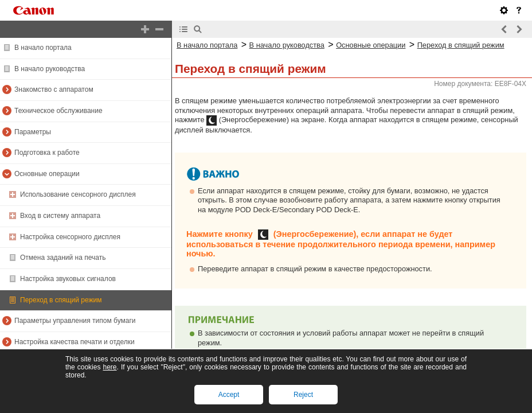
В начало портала (43, 48)
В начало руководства (50, 69)
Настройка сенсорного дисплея (70, 237)
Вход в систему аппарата (60, 216)
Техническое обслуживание (58, 111)
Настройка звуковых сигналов (68, 279)
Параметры (33, 132)
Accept (229, 395)
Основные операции (47, 174)
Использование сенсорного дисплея (78, 194)
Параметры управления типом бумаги (75, 321)
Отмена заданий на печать (63, 258)
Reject (303, 395)
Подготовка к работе (47, 153)
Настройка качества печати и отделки (75, 342)
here (109, 367)
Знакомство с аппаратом (54, 89)
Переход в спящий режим (61, 300)
